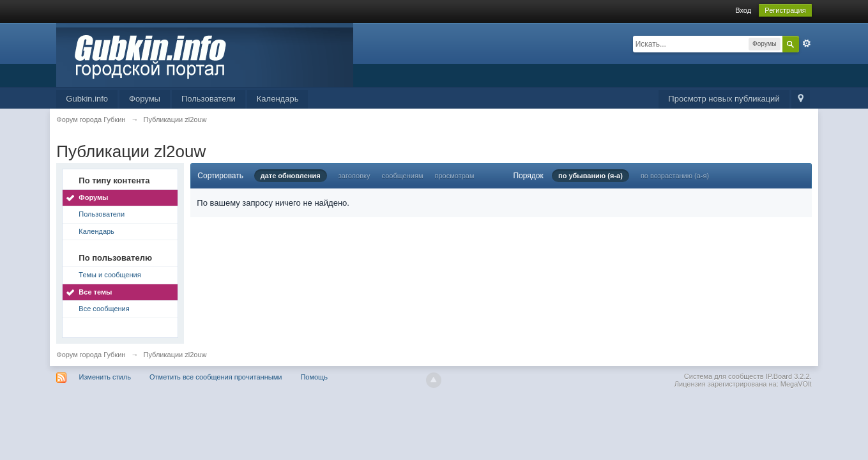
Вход (743, 10)
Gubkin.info (87, 99)
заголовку (354, 176)
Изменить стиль (105, 377)
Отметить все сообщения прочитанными (216, 377)
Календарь (278, 99)
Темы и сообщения (110, 275)
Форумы (145, 99)
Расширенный (807, 43)
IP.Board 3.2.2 (788, 376)
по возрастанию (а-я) (675, 176)
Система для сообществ (724, 376)
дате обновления (291, 176)
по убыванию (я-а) (590, 176)
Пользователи (209, 99)
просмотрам (455, 176)
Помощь (314, 377)
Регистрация (785, 10)
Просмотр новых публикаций (724, 99)
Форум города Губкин (91, 355)
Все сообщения (104, 309)
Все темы (95, 292)
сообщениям (403, 176)
